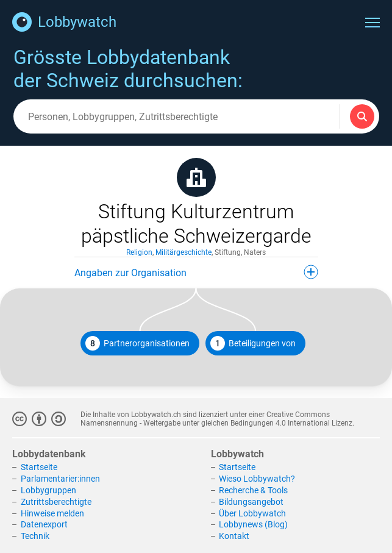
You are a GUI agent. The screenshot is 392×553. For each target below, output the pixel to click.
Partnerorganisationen (137, 343)
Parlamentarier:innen (60, 479)
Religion (139, 252)
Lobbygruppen (48, 490)
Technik (35, 536)
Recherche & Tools (253, 490)
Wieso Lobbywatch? (257, 479)
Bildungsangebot (251, 502)
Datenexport (44, 524)
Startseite (39, 467)
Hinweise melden (52, 513)
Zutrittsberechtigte (56, 502)
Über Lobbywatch (252, 513)
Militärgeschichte (184, 252)
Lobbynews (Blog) (253, 524)
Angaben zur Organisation (196, 272)
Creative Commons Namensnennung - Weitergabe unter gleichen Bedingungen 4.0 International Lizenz (216, 419)
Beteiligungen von (253, 343)
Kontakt (234, 536)
